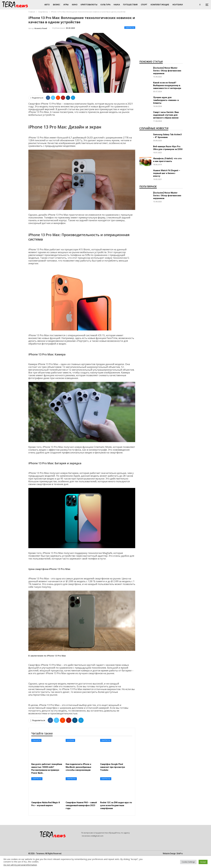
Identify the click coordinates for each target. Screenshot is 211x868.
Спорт (144, 5)
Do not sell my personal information (20, 865)
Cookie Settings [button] (188, 862)
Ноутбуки (178, 5)
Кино (75, 5)
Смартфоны (130, 28)
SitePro (180, 854)
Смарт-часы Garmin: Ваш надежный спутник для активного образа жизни (166, 115)
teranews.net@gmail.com (93, 836)
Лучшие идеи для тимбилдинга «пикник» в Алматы (166, 100)
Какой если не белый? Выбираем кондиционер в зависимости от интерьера (167, 85)
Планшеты (36, 740)
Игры (66, 5)
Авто (47, 5)
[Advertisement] (161, 37)
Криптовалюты (89, 5)
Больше (190, 5)
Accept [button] (203, 862)
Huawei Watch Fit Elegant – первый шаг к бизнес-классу (167, 173)
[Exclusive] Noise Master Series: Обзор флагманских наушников (167, 71)
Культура (105, 5)
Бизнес (57, 5)
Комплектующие (160, 5)
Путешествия (130, 5)
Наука (117, 5)
